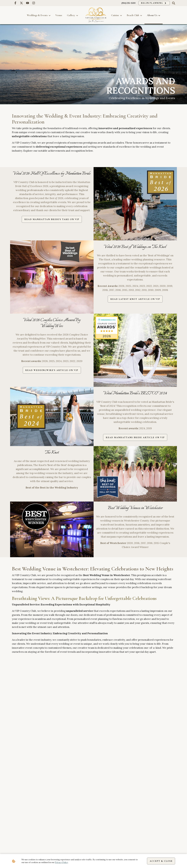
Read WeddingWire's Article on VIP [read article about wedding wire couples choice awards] (52, 370)
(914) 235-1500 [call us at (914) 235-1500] (126, 3)
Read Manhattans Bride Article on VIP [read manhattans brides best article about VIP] (135, 438)
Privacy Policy (61, 862)
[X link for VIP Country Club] (21, 3)
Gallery (73, 15)
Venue (59, 15)
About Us (154, 15)
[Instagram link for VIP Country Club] (34, 3)
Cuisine (117, 15)
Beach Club (134, 15)
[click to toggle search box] (174, 3)
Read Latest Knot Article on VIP (135, 299)
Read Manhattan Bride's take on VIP (52, 219)
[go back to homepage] (96, 15)
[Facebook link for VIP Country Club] (15, 3)
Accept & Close (161, 861)
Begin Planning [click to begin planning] (153, 3)
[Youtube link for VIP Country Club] (27, 3)
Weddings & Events (39, 15)
